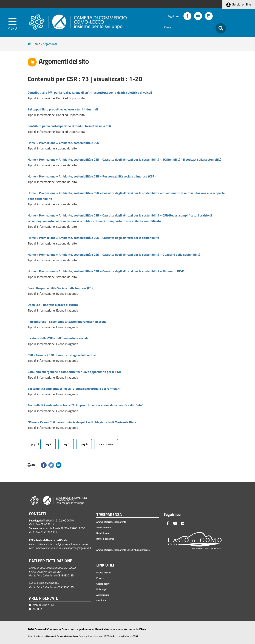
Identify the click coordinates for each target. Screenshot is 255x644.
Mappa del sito (104, 573)
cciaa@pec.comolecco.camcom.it (71, 544)
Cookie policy (103, 584)
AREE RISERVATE (44, 598)
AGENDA (36, 609)
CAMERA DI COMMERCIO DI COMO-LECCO (52, 568)
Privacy (100, 578)
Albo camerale (104, 528)
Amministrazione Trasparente (111, 522)
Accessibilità (103, 595)
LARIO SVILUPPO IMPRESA (44, 583)
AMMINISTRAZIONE (42, 605)
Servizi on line (242, 4)
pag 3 (66, 444)
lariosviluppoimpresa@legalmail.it (72, 548)
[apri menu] (13, 22)
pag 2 (48, 444)
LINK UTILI (105, 565)
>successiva (106, 444)
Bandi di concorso (105, 539)
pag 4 (84, 444)
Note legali (102, 589)
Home (36, 44)
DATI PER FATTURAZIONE (51, 561)
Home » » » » (125, 159)
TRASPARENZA (109, 515)
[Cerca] (188, 27)
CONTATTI (37, 514)
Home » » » (92, 176)
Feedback (101, 600)
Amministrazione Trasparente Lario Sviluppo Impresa (123, 550)
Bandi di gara (103, 533)
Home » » (63, 143)
